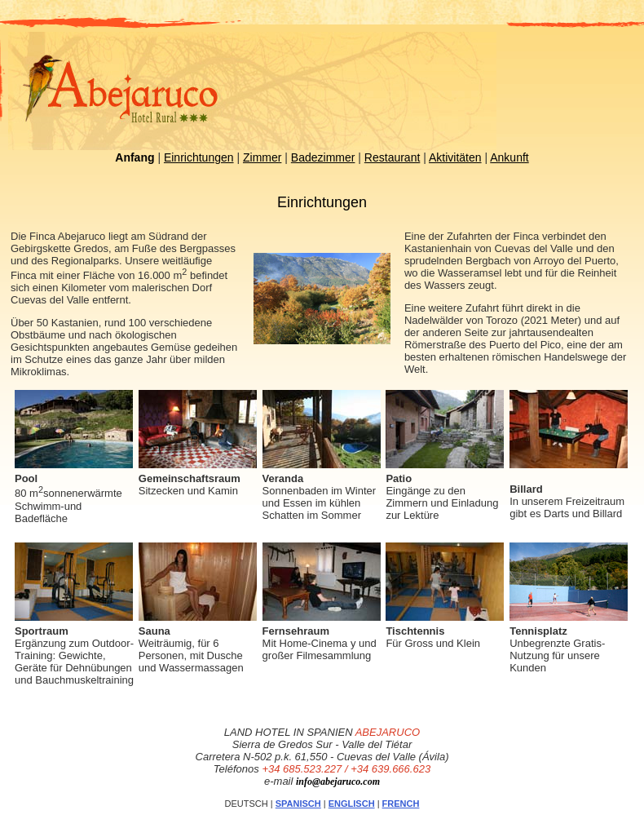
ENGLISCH (352, 804)
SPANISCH (298, 804)
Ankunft (509, 157)
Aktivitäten (455, 157)
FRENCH (401, 804)
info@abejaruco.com (338, 782)
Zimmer (262, 157)
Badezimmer (323, 157)
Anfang (135, 157)
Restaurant (392, 157)
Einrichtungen (199, 157)
